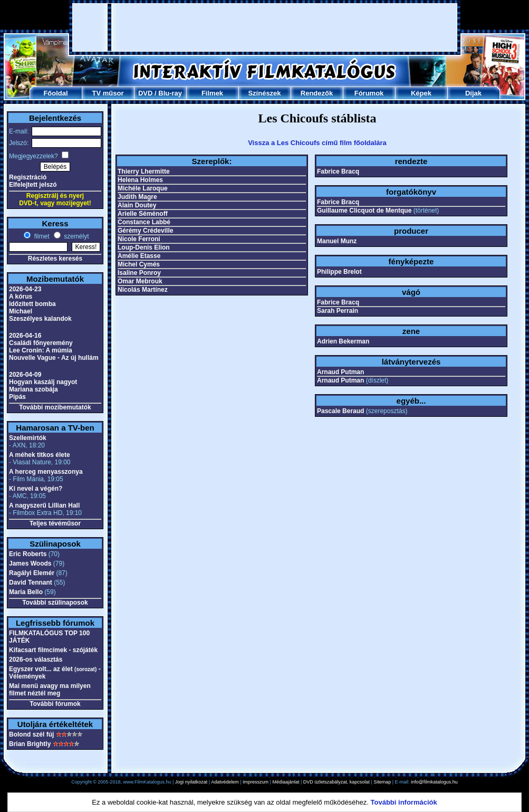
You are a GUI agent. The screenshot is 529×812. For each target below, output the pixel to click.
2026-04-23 (25, 289)
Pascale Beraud (340, 411)
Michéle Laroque (143, 188)
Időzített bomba (32, 304)
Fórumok (369, 93)
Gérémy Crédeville (145, 231)
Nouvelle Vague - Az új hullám (54, 358)
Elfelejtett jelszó (33, 185)
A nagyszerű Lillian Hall (44, 505)
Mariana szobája (33, 389)
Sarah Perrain (338, 311)
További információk (404, 802)
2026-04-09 (25, 375)
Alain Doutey (137, 205)
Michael (21, 311)
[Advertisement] (265, 27)
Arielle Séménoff (143, 214)
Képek (421, 93)
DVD (145, 93)
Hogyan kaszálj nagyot (43, 382)
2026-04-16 (25, 336)
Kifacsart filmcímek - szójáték (53, 650)
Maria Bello (26, 592)
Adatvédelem (225, 782)
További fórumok (55, 704)
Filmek (212, 93)
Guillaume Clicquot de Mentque (364, 211)
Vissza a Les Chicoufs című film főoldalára (317, 143)
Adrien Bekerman (343, 341)
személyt (76, 236)
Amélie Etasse (139, 256)
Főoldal (55, 93)
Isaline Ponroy (139, 273)
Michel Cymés (139, 264)
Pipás (17, 397)
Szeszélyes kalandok (40, 319)
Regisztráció (28, 177)
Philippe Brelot (339, 272)
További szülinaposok (55, 603)
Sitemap (382, 782)
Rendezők (317, 93)
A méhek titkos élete (40, 455)
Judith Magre (137, 197)
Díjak (473, 93)
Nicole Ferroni (139, 239)
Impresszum (256, 782)
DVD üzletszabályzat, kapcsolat (336, 782)
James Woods (30, 563)
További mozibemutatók (55, 407)
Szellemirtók (28, 438)
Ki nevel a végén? (36, 489)
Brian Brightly (30, 744)
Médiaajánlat (286, 782)
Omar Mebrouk (140, 281)
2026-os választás (36, 660)
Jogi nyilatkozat (191, 782)
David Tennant (31, 582)
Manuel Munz (337, 241)
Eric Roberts (28, 554)
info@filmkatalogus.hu (434, 782)
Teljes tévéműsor (55, 523)
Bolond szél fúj (31, 734)
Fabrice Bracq (338, 171)
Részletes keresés (55, 259)
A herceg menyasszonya (46, 472)
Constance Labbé (144, 222)
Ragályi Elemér (32, 573)
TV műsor (108, 93)
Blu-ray (170, 93)
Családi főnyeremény (41, 343)
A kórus (21, 297)
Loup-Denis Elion (144, 247)
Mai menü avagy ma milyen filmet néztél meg (50, 690)
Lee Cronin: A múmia (41, 350)
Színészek (264, 93)
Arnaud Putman (340, 372)
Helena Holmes (140, 180)
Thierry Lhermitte (144, 171)
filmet (41, 236)
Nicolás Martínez (143, 290)
